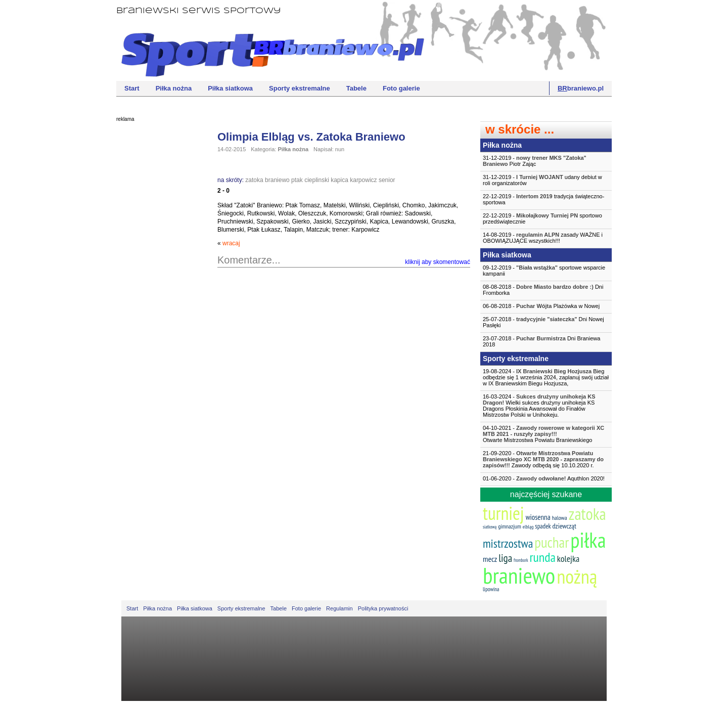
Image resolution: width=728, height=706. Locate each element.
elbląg (528, 527)
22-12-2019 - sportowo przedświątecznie (542, 218)
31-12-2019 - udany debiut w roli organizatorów (542, 180)
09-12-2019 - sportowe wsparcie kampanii (544, 271)
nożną (577, 576)
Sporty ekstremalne (300, 88)
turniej (504, 513)
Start (132, 88)
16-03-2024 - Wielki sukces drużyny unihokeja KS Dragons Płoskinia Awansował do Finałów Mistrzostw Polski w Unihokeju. (539, 406)
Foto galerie (401, 88)
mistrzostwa (508, 543)
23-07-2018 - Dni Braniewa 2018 (541, 341)
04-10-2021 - (546, 434)
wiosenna (538, 517)
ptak (297, 180)
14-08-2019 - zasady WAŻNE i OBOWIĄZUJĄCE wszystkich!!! (543, 238)
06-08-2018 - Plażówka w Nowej (541, 306)
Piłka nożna (174, 88)
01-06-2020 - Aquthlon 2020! (544, 478)
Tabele (356, 88)
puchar (552, 542)
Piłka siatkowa (230, 88)
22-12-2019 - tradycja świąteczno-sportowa (543, 199)
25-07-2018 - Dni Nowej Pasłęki (543, 322)
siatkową (490, 527)
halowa (560, 518)
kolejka (568, 559)
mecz (490, 559)
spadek (543, 526)
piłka (588, 540)
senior (387, 180)
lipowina (491, 589)
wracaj (231, 243)
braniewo (277, 180)
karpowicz (363, 180)
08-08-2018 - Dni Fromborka (543, 290)
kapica (339, 180)
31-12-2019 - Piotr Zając (535, 161)
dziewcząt (564, 526)
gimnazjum (510, 526)
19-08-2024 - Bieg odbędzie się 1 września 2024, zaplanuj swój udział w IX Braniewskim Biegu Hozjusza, (546, 377)
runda (542, 557)
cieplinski (317, 180)
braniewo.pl (581, 88)
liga (505, 558)
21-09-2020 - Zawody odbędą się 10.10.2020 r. (543, 459)
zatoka (254, 180)
